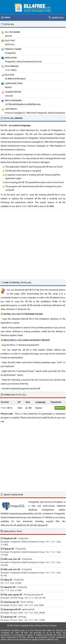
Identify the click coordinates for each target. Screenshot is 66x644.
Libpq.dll (8, 580)
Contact (53, 626)
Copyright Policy (27, 626)
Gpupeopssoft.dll (12, 609)
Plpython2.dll (10, 538)
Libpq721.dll (9, 587)
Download (60, 408)
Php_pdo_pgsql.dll (13, 595)
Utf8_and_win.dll (12, 569)
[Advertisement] (33, 245)
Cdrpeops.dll (10, 617)
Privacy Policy (42, 626)
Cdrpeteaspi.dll (11, 602)
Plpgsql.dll (9, 549)
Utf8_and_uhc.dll (12, 559)
